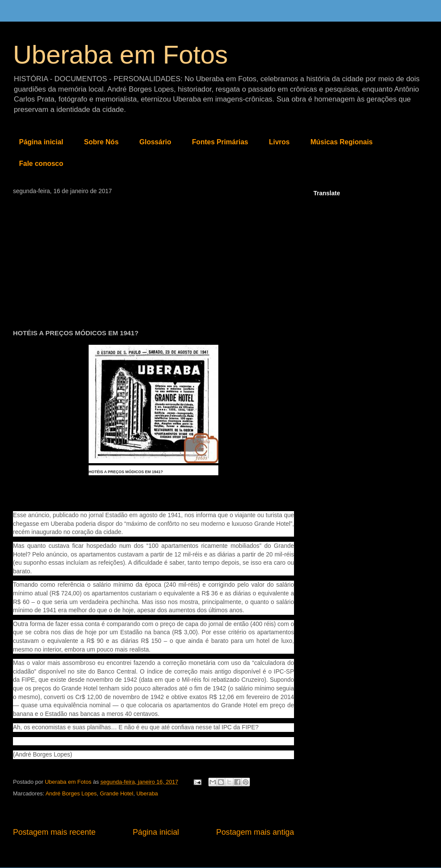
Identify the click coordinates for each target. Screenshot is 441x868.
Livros (279, 142)
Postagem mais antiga (255, 832)
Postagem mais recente (54, 832)
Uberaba (147, 793)
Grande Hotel (117, 793)
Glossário (155, 142)
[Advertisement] (153, 259)
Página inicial (41, 142)
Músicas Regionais (342, 142)
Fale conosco (41, 164)
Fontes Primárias (220, 142)
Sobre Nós (101, 142)
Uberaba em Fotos (120, 55)
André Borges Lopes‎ (71, 793)
